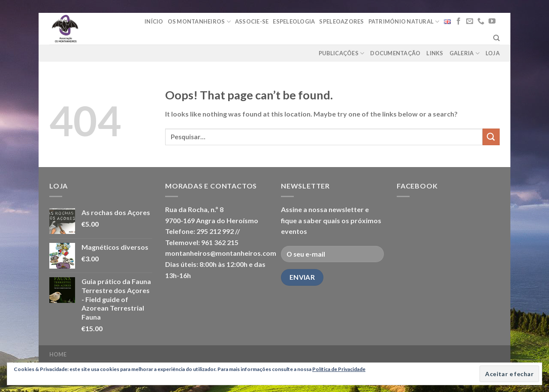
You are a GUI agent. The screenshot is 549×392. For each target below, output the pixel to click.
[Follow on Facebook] (459, 21)
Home (58, 355)
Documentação (395, 53)
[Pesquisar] (496, 38)
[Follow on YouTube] (492, 21)
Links (435, 53)
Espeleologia (294, 21)
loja (493, 53)
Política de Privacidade (339, 369)
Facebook (417, 186)
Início (154, 21)
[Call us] (481, 21)
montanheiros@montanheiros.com (221, 253)
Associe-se (252, 21)
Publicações (341, 53)
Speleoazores (341, 21)
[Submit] (491, 137)
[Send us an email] (470, 21)
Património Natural (404, 22)
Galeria (465, 53)
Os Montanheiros (199, 22)
